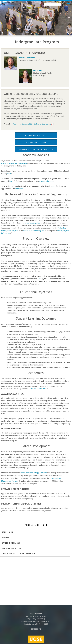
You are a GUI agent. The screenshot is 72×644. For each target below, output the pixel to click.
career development (33, 223)
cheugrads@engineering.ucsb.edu (15, 163)
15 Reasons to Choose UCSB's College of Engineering (31, 124)
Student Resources (11, 548)
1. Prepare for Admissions (36, 135)
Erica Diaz (19, 189)
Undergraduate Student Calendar (18, 554)
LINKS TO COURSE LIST (39, 389)
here (10, 174)
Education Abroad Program (33, 231)
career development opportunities (34, 473)
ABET (40, 279)
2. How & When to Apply (36, 142)
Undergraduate (35, 525)
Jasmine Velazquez (46, 181)
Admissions (7, 532)
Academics (7, 538)
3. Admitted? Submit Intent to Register (36, 149)
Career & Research (11, 543)
